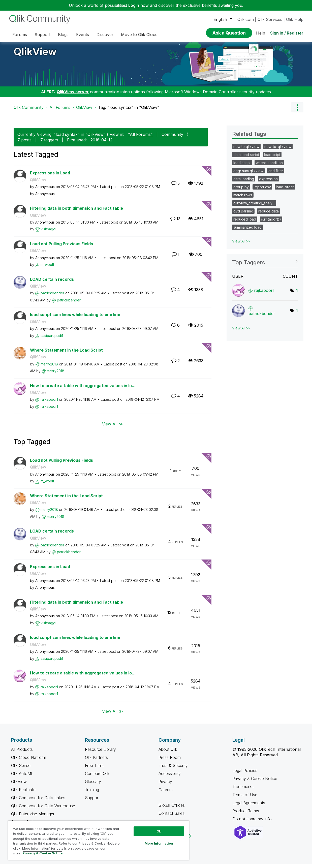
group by (241, 191)
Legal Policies (245, 774)
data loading (244, 183)
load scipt (272, 158)
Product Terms (246, 815)
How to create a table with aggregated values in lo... (83, 389)
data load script (246, 158)
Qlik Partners (96, 761)
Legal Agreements (249, 807)
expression (268, 183)
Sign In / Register (287, 33)
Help (261, 33)
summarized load (247, 231)
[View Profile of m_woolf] (47, 268)
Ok (159, 831)
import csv (262, 191)
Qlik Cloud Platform (29, 761)
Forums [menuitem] (20, 35)
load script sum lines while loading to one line (75, 318)
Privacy (165, 785)
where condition (269, 166)
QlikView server (73, 96)
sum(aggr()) (271, 223)
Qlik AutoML (22, 777)
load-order (285, 191)
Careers (166, 793)
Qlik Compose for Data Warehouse (43, 810)
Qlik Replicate (23, 793)
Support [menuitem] (42, 35)
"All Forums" (140, 138)
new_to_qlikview (278, 150)
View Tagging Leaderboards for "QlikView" (265, 265)
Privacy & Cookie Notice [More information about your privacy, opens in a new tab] (42, 853)
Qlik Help (295, 19)
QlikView (35, 55)
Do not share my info (253, 823)
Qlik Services (270, 19)
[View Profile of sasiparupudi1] (52, 339)
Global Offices (172, 809)
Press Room (170, 761)
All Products (22, 753)
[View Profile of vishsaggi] (48, 233)
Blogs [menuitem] (63, 35)
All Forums (60, 111)
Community (172, 138)
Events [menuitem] (83, 35)
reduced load (245, 223)
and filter (276, 175)
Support (92, 801)
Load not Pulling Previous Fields (61, 247)
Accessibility (170, 777)
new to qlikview (246, 150)
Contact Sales (171, 817)
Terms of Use (245, 798)
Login (134, 5)
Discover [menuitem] (105, 35)
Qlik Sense (21, 769)
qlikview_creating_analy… (254, 207)
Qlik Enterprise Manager (33, 818)
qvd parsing (243, 215)
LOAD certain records (52, 283)
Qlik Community (29, 111)
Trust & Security (173, 769)
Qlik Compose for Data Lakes (38, 801)
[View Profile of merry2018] (49, 368)
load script (242, 166)
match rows (243, 199)
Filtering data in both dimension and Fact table (76, 212)
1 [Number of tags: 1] (297, 294)
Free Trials (94, 769)
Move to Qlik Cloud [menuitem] (139, 35)
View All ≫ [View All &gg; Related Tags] (241, 245)
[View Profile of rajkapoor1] (49, 403)
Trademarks (243, 790)
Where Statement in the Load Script (66, 354)
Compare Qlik (97, 777)
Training (92, 793)
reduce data (269, 215)
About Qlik (168, 753)
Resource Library (100, 753)
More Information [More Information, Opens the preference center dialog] (159, 843)
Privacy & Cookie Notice (255, 782)
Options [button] (297, 111)
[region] (99, 840)
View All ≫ (113, 427)
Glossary (93, 785)
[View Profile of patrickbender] (52, 297)
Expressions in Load (50, 177)
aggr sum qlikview (248, 175)
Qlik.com (246, 19)
